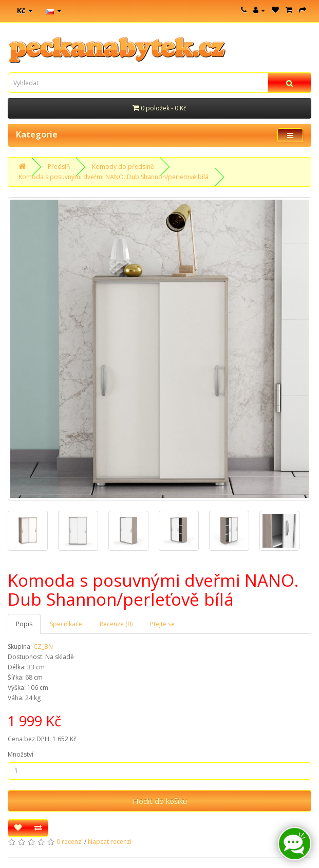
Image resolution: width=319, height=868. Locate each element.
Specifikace (66, 624)
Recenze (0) (116, 624)
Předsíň (59, 167)
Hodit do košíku (160, 801)
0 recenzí (70, 842)
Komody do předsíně (123, 167)
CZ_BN (43, 647)
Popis (24, 624)
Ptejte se (162, 624)
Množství (21, 754)
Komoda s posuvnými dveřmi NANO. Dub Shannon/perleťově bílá (114, 177)
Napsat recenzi (110, 842)
